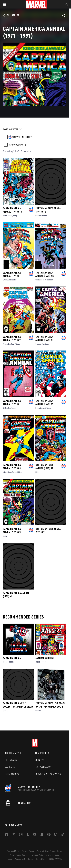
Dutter (38, 216)
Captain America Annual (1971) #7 (12, 402)
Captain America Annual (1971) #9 (12, 338)
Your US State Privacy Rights (50, 851)
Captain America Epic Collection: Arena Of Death (18, 705)
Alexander (12, 280)
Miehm (44, 216)
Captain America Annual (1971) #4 (44, 467)
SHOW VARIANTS (18, 145)
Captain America (12, 658)
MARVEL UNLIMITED (22, 137)
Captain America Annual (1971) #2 (49, 531)
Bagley (11, 344)
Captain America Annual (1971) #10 (45, 274)
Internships (12, 774)
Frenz (5, 344)
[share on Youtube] (35, 835)
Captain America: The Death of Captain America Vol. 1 (50, 705)
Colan (14, 472)
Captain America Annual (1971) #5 (12, 467)
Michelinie (7, 472)
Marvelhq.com (43, 767)
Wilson (48, 408)
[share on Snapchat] (42, 835)
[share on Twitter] (14, 835)
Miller (20, 472)
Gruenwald (40, 344)
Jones (10, 216)
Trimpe (17, 344)
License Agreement (16, 859)
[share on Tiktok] (63, 835)
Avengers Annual (45, 658)
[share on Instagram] (21, 835)
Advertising (42, 753)
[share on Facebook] (7, 835)
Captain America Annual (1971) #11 (12, 274)
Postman (12, 408)
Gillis (5, 408)
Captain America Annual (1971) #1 (16, 595)
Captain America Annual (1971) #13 (12, 210)
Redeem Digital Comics (48, 774)
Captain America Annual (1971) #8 (44, 338)
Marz (5, 216)
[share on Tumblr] (28, 835)
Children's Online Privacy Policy (45, 855)
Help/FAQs (11, 760)
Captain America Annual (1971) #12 (49, 210)
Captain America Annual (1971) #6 (44, 402)
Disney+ (39, 760)
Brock (5, 280)
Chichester (40, 280)
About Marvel (13, 753)
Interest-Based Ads (37, 859)
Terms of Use (13, 851)
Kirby (37, 472)
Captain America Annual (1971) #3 (12, 531)
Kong (15, 216)
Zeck (47, 344)
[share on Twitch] (56, 835)
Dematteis (40, 408)
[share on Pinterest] (49, 835)
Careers (10, 767)
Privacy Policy (28, 851)
